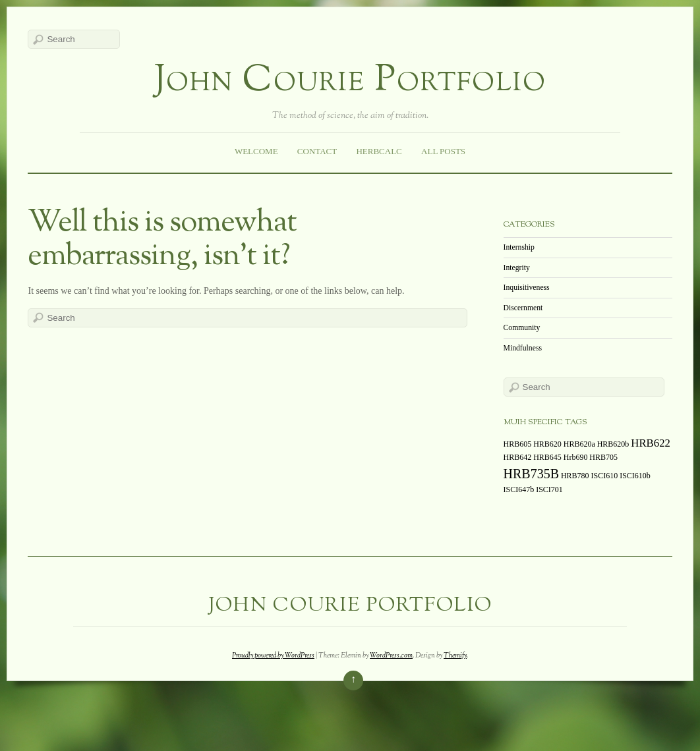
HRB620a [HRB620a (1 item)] (579, 444)
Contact (317, 151)
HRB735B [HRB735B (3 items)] (531, 474)
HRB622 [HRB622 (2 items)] (651, 443)
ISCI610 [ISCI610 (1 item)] (605, 476)
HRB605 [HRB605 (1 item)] (518, 444)
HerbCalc (379, 151)
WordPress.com (391, 655)
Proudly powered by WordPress (273, 655)
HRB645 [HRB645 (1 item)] (547, 457)
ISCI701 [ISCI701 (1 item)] (549, 489)
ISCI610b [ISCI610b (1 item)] (635, 476)
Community (522, 328)
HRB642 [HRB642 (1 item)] (518, 457)
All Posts (443, 151)
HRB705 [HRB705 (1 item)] (603, 457)
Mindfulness (523, 348)
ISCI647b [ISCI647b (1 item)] (519, 489)
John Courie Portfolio (350, 81)
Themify (455, 655)
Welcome (256, 151)
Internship (519, 247)
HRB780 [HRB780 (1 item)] (575, 476)
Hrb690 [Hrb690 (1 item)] (576, 457)
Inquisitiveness (527, 288)
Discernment (523, 308)
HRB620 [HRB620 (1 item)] (547, 444)
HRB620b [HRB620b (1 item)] (613, 444)
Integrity (517, 268)
